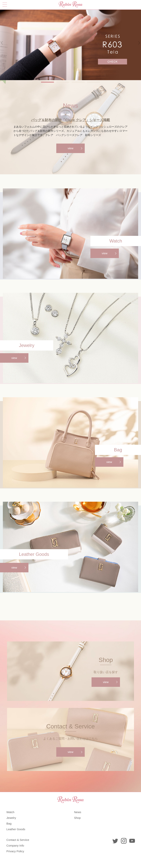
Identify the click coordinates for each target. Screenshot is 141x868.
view (70, 148)
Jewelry (11, 818)
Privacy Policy (15, 851)
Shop (77, 818)
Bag (9, 823)
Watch (10, 812)
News (78, 812)
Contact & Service (18, 840)
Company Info (15, 845)
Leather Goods (16, 829)
